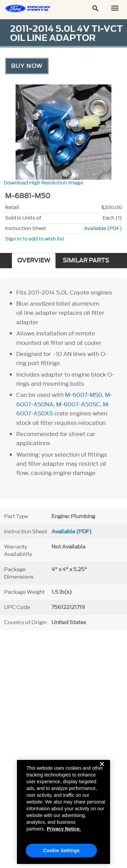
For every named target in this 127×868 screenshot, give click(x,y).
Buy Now (27, 66)
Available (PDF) (103, 228)
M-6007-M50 (84, 395)
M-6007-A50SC (78, 404)
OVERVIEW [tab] (34, 261)
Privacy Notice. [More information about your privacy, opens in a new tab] (64, 831)
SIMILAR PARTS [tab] (86, 261)
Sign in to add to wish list (35, 239)
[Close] (102, 771)
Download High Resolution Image (43, 183)
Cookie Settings (61, 852)
